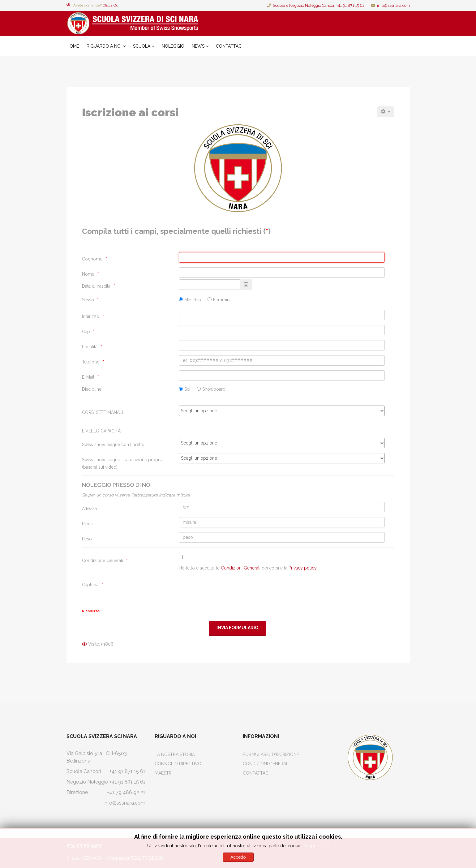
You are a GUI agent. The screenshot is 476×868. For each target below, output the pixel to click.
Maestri (164, 773)
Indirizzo (91, 316)
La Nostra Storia (175, 754)
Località (90, 347)
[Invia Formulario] (237, 628)
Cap (86, 332)
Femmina (222, 300)
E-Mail (88, 377)
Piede (88, 524)
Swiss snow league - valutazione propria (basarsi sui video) (122, 463)
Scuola (142, 46)
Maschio (193, 300)
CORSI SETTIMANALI (103, 412)
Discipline (92, 389)
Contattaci (229, 46)
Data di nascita (96, 286)
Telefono (91, 362)
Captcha (90, 585)
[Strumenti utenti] (386, 112)
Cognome (92, 259)
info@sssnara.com (393, 5)
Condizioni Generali (241, 568)
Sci (187, 389)
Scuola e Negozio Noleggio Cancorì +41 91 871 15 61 (318, 5)
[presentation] (226, 590)
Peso (87, 539)
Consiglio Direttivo (178, 764)
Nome (88, 274)
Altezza (89, 509)
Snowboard (214, 389)
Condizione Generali (103, 561)
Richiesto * (92, 611)
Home (73, 46)
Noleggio (173, 46)
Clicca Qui (111, 5)
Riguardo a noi (104, 46)
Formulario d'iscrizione (271, 754)
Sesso (88, 300)
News (198, 46)
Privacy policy (302, 568)
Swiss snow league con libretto (113, 445)
